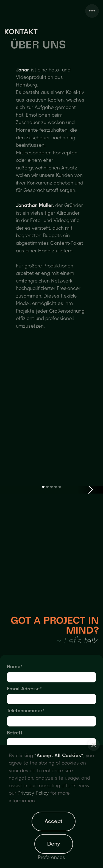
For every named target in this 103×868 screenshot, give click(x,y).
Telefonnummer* (26, 711)
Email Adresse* (24, 689)
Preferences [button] (51, 857)
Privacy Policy (33, 793)
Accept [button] (54, 821)
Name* (15, 667)
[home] (5, 11)
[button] (94, 745)
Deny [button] (54, 844)
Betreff (15, 733)
